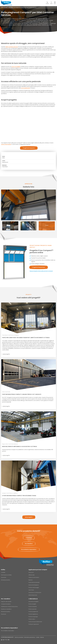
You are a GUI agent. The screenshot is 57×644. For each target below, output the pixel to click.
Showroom (31, 572)
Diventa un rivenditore (6, 609)
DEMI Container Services (12, 47)
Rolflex (3, 570)
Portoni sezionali (32, 609)
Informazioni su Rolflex (6, 575)
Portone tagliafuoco (33, 614)
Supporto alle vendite (6, 602)
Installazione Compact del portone (9, 607)
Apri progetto (6, 354)
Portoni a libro (32, 619)
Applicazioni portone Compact (38, 570)
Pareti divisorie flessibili (34, 582)
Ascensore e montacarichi (35, 593)
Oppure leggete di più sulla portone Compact (41, 271)
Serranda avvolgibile (33, 602)
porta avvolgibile (16, 67)
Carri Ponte (10, 7)
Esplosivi (31, 580)
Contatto (3, 572)
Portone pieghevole (33, 612)
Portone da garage (33, 617)
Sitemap (42, 637)
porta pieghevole (25, 88)
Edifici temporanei (33, 595)
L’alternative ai (33, 599)
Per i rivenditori (6, 599)
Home (2, 7)
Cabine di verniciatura (34, 577)
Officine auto (32, 575)
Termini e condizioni (19, 637)
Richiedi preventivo (6, 580)
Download (4, 577)
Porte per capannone (34, 624)
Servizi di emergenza (34, 585)
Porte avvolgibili (32, 604)
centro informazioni (6, 144)
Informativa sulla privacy (30, 637)
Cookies (38, 637)
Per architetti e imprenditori (9, 628)
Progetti (6, 7)
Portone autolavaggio (34, 588)
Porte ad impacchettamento (35, 622)
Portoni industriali (33, 607)
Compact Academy (6, 604)
